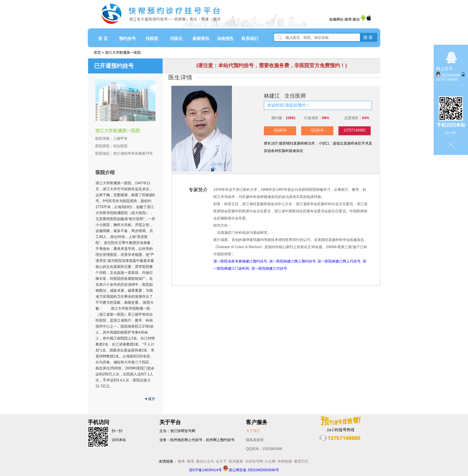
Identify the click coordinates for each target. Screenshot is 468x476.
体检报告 (225, 39)
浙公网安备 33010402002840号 (251, 470)
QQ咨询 (280, 130)
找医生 (176, 39)
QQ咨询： (264, 449)
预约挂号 (127, 39)
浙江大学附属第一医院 (123, 53)
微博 (348, 19)
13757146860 (354, 130)
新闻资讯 (201, 39)
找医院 (152, 39)
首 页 (103, 39)
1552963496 (450, 75)
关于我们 (253, 431)
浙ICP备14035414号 (205, 470)
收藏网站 (336, 19)
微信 (356, 19)
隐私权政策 (255, 440)
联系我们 (250, 39)
